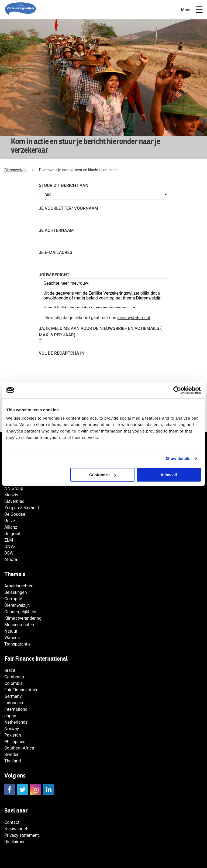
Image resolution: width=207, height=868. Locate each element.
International (16, 709)
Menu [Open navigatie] (192, 10)
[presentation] (80, 367)
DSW (9, 553)
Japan (10, 716)
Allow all (169, 475)
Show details (178, 459)
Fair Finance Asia (21, 690)
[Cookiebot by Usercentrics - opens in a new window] (177, 390)
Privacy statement (22, 835)
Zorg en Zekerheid (22, 508)
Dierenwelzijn (15, 170)
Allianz (11, 527)
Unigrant (12, 534)
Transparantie (18, 644)
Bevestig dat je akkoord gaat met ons (98, 318)
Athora (11, 560)
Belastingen (16, 592)
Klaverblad (14, 501)
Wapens (12, 638)
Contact (12, 822)
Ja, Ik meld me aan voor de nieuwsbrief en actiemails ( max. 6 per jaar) (100, 332)
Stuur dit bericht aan (64, 185)
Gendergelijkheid (20, 612)
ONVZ (10, 547)
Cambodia (14, 677)
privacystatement (134, 318)
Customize (103, 475)
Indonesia (14, 703)
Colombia (13, 683)
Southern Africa (19, 748)
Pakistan (13, 735)
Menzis (11, 495)
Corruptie (13, 599)
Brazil (10, 670)
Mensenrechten (19, 625)
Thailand (13, 761)
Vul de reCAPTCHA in (62, 353)
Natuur (11, 631)
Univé (10, 521)
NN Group (14, 488)
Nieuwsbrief (16, 829)
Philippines (15, 742)
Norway (12, 729)
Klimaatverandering (23, 618)
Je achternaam (56, 230)
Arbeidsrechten (19, 586)
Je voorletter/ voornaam (68, 208)
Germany (13, 696)
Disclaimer (14, 842)
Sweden (12, 754)
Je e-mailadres (56, 252)
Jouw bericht (54, 275)
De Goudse (15, 514)
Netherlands (16, 722)
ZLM (9, 540)
